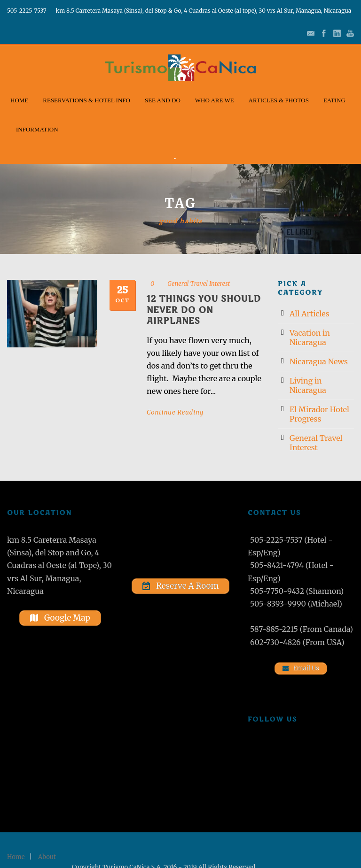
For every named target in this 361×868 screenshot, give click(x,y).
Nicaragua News (319, 361)
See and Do (163, 100)
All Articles (310, 314)
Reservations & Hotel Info (86, 100)
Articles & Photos (279, 100)
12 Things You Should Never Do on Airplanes (204, 310)
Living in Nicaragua (308, 385)
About (47, 857)
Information (37, 129)
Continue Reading (175, 412)
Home (19, 100)
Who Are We (215, 100)
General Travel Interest (199, 284)
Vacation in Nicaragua (310, 338)
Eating (334, 100)
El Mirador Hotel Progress (319, 414)
